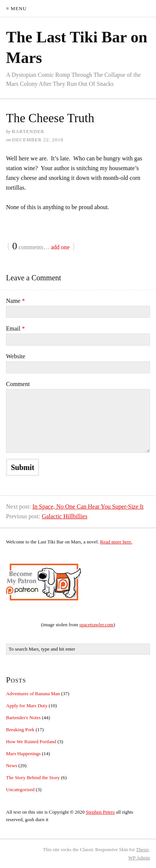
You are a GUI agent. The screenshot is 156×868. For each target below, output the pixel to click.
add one (60, 247)
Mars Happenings (23, 754)
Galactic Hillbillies (64, 516)
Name (15, 301)
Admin (139, 858)
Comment (18, 384)
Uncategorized (20, 789)
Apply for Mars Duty (27, 706)
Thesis (142, 849)
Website (16, 356)
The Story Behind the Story (33, 777)
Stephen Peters (100, 812)
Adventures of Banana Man (33, 694)
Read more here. (116, 542)
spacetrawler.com (96, 625)
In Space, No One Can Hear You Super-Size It (88, 507)
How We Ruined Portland (31, 742)
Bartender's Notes (23, 718)
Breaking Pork (20, 730)
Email (15, 328)
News (12, 765)
